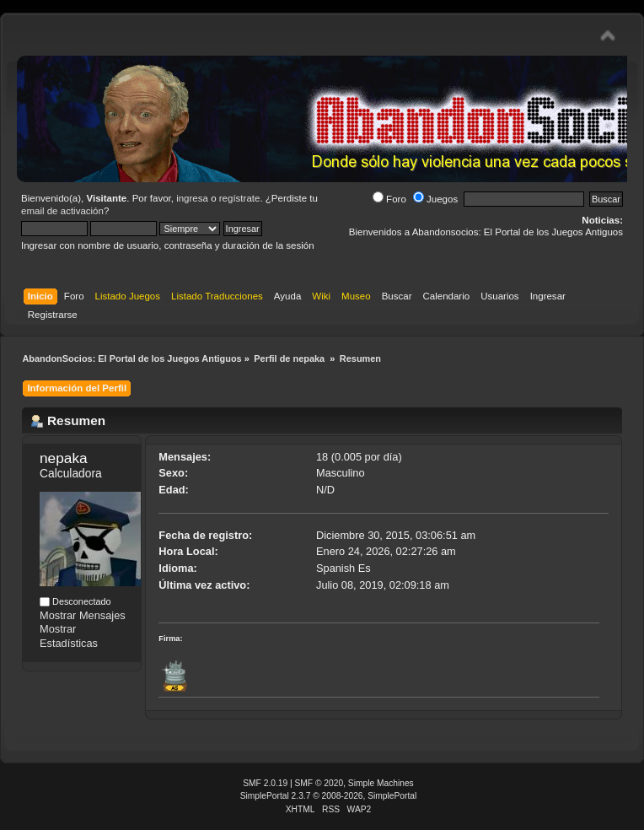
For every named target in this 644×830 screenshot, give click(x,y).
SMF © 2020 (319, 783)
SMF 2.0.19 (265, 783)
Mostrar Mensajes (83, 615)
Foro (389, 199)
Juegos (435, 199)
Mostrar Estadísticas (69, 636)
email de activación (62, 211)
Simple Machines (381, 783)
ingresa (192, 198)
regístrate (240, 198)
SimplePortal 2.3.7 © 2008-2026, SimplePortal (329, 796)
